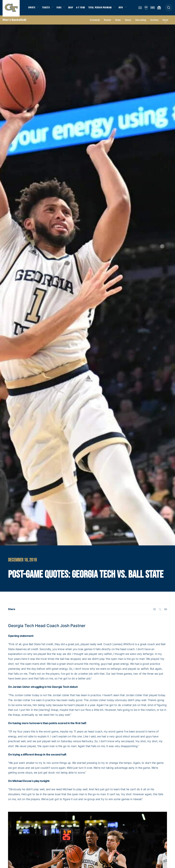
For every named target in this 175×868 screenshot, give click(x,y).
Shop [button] (73, 9)
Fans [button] (61, 9)
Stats (118, 22)
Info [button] (125, 9)
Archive (154, 22)
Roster (107, 22)
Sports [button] (32, 9)
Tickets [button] (47, 9)
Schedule (95, 22)
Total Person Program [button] (103, 9)
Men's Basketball (14, 22)
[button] (169, 9)
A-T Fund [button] (84, 9)
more (165, 22)
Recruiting (141, 22)
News (128, 22)
